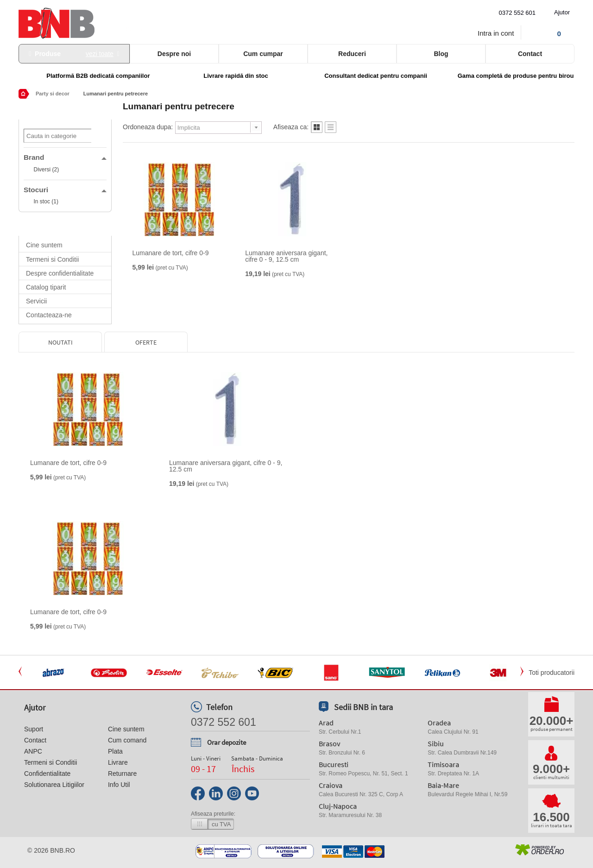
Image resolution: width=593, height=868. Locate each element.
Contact (530, 54)
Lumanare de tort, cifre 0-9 (171, 253)
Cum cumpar (263, 54)
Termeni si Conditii (52, 259)
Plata (115, 751)
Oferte (146, 342)
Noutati (60, 342)
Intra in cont (496, 33)
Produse (74, 54)
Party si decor (53, 94)
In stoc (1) (46, 201)
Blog (441, 54)
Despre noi (174, 54)
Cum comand (127, 740)
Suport (34, 729)
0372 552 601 (517, 13)
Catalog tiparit (46, 287)
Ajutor (562, 12)
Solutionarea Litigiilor (54, 785)
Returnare (122, 774)
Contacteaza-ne (49, 315)
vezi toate (100, 54)
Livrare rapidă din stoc (236, 76)
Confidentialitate (47, 774)
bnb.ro (63, 850)
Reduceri (352, 54)
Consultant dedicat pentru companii (376, 76)
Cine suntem (44, 245)
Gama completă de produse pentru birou (516, 76)
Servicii (36, 301)
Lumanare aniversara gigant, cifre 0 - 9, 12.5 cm (286, 256)
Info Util (119, 785)
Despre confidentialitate (60, 273)
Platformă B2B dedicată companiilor (98, 76)
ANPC (33, 751)
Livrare (118, 762)
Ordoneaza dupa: (148, 127)
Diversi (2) (47, 170)
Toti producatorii (552, 673)
